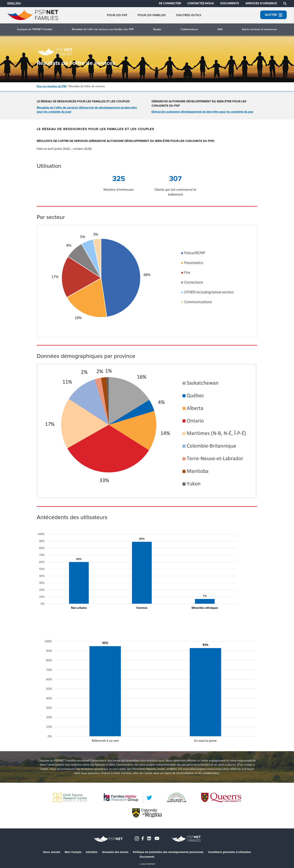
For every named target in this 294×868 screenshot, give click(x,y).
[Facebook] (143, 838)
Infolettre (92, 852)
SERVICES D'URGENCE (261, 3)
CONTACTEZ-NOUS (201, 3)
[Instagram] (137, 838)
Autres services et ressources (259, 29)
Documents (147, 857)
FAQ (220, 29)
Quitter (273, 15)
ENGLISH (14, 3)
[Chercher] (285, 3)
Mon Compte (73, 852)
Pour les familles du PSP (52, 86)
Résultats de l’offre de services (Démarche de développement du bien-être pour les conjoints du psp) (87, 110)
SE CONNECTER (170, 3)
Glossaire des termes (115, 852)
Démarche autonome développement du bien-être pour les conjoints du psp (202, 112)
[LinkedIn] (149, 798)
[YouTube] (157, 838)
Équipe (157, 29)
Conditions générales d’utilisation (229, 852)
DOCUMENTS (230, 3)
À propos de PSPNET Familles (35, 29)
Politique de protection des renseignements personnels (168, 852)
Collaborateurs (189, 29)
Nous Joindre (52, 852)
